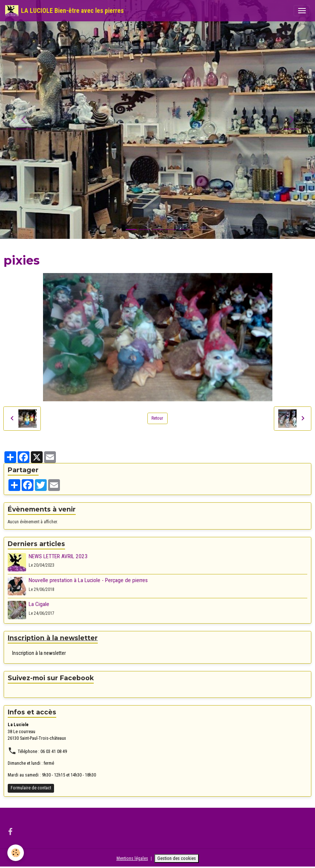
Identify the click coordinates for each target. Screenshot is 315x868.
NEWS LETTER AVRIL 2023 (58, 556)
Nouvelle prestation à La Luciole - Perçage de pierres (88, 580)
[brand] (65, 11)
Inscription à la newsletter (39, 653)
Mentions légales (132, 858)
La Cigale (39, 604)
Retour (157, 418)
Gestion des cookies (177, 858)
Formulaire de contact (31, 788)
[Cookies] (16, 853)
